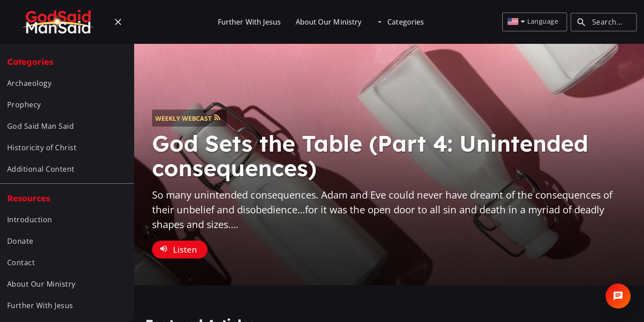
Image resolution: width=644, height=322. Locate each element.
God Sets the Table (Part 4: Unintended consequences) (370, 156)
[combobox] (516, 22)
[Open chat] (618, 296)
